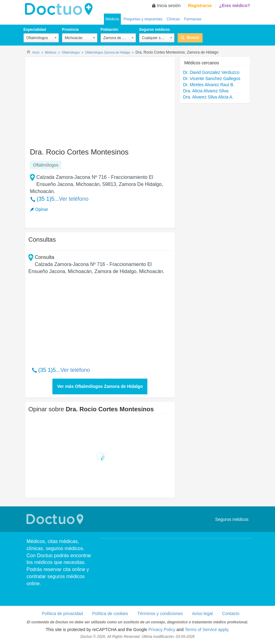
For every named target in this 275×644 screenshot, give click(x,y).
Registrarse (200, 6)
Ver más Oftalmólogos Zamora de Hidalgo (100, 386)
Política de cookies (110, 614)
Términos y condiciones (160, 614)
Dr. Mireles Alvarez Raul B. (209, 85)
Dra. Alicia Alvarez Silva (206, 91)
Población (109, 30)
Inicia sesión (169, 6)
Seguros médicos (154, 30)
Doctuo (60, 9)
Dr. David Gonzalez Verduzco (211, 72)
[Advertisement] (76, 99)
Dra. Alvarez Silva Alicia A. (208, 97)
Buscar (193, 38)
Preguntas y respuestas (143, 19)
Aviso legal (202, 614)
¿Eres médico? (235, 6)
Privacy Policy (162, 630)
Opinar (42, 209)
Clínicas (173, 19)
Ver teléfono (74, 199)
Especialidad (35, 30)
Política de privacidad (62, 614)
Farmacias (193, 19)
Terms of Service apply (206, 630)
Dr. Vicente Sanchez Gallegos (212, 78)
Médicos (112, 19)
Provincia (70, 30)
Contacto (231, 614)
